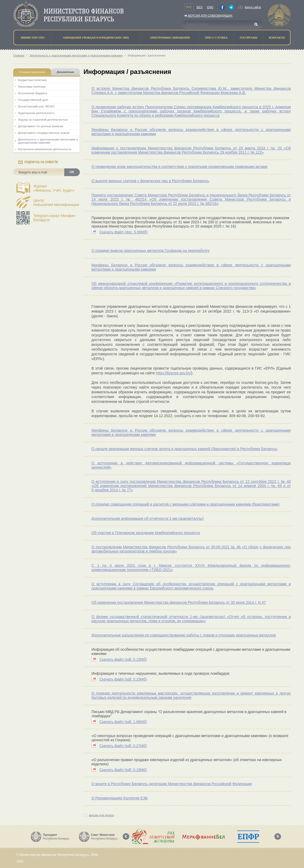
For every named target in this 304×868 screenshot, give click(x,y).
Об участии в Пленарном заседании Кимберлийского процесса (146, 533)
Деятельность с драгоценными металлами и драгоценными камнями (76, 55)
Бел (200, 7)
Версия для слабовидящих (208, 16)
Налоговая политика (32, 87)
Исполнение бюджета (33, 93)
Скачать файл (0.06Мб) (123, 232)
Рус (189, 7)
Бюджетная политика (32, 80)
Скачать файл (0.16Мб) (123, 770)
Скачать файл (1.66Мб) (123, 722)
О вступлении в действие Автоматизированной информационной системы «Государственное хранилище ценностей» (191, 465)
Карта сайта (253, 7)
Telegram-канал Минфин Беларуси (54, 218)
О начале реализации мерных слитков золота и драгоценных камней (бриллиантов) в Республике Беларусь (184, 449)
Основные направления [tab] (32, 72)
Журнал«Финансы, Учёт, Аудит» (54, 188)
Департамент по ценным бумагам (41, 126)
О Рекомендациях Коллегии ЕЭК (120, 798)
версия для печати (101, 815)
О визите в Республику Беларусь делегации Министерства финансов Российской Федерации (172, 784)
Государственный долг (33, 100)
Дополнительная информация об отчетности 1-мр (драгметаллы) (148, 518)
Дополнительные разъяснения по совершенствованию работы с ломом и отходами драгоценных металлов (184, 635)
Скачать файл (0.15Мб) (123, 659)
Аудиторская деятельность (36, 113)
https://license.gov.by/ (174, 373)
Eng (210, 7)
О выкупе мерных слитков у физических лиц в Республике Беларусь (150, 181)
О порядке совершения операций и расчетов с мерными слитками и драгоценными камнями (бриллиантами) (185, 504)
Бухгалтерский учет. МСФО (36, 106)
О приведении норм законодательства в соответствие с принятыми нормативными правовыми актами (179, 167)
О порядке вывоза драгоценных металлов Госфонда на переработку (150, 251)
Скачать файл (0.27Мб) (123, 746)
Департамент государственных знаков (44, 133)
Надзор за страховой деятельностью (43, 120)
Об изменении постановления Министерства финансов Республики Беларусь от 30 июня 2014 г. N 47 (179, 602)
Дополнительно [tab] (65, 72)
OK (72, 172)
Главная (19, 55)
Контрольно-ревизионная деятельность (45, 149)
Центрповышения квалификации (56, 202)
